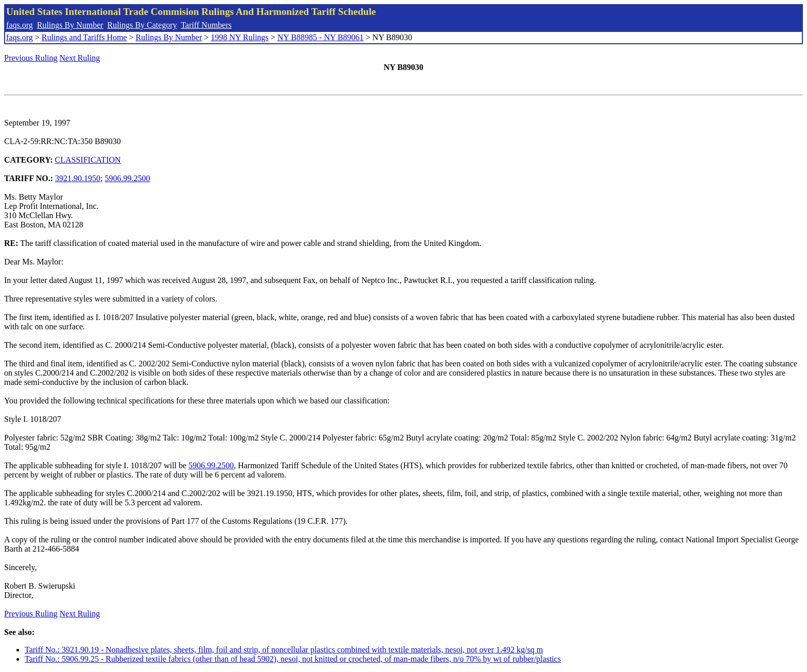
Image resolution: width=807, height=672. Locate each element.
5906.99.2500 (128, 178)
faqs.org (20, 25)
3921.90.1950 (78, 178)
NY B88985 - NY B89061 (321, 37)
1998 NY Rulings (240, 37)
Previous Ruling (31, 58)
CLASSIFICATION (88, 160)
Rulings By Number (70, 25)
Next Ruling (80, 58)
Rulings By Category (142, 25)
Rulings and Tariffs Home (84, 37)
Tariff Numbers (206, 25)
